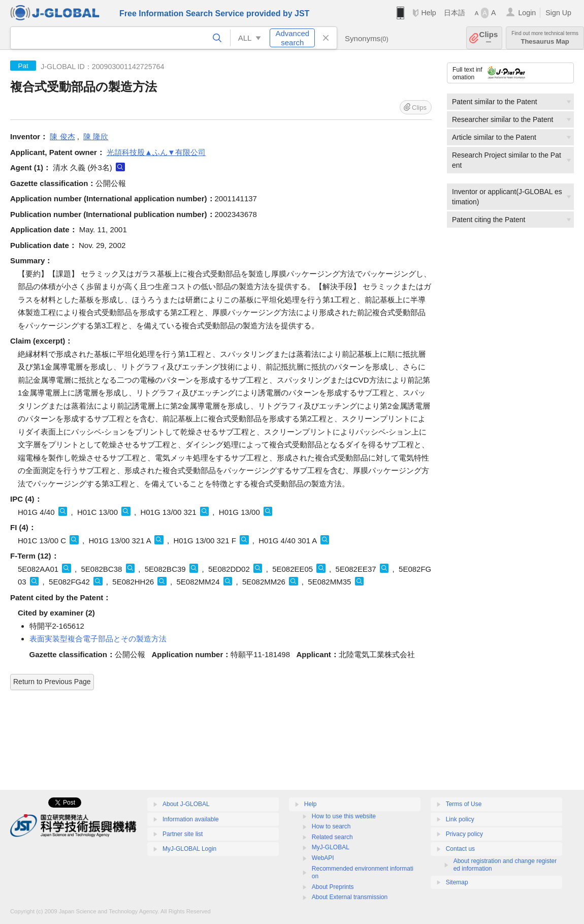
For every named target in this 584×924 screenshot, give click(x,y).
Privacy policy (464, 834)
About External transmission (350, 897)
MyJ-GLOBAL (331, 847)
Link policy (460, 819)
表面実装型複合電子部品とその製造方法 (98, 639)
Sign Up (558, 13)
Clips (489, 38)
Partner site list (183, 834)
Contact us (460, 849)
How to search (331, 826)
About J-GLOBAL (186, 804)
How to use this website (344, 816)
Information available (191, 819)
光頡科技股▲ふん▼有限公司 (156, 152)
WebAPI (323, 858)
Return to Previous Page (52, 682)
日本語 (455, 13)
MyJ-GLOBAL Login (189, 849)
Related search (332, 837)
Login (527, 13)
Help (428, 13)
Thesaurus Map (545, 38)
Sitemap (457, 882)
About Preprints (333, 887)
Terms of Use (464, 804)
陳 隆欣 (96, 136)
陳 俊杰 (62, 136)
